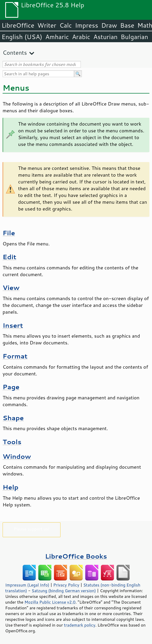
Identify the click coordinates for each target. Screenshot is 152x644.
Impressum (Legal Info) (27, 585)
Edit (10, 257)
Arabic (81, 37)
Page (11, 387)
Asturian (105, 37)
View (11, 287)
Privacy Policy (66, 585)
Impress (87, 25)
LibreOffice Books (76, 556)
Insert (13, 325)
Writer (47, 25)
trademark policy (80, 625)
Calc (66, 25)
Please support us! (32, 529)
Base (127, 25)
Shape (13, 418)
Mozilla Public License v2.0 (50, 602)
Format (15, 356)
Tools (12, 442)
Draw (109, 25)
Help (11, 487)
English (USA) (22, 37)
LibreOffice (18, 25)
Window (17, 456)
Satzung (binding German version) (64, 591)
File (9, 233)
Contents (15, 52)
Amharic (57, 37)
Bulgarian (134, 37)
